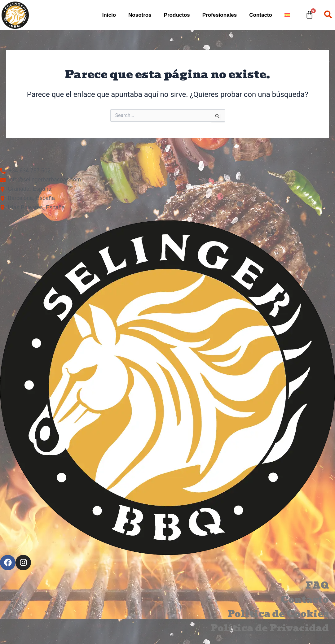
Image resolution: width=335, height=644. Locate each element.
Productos (177, 15)
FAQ (317, 585)
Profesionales (220, 15)
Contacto (261, 15)
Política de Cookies (278, 614)
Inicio (109, 15)
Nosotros (140, 15)
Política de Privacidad (270, 628)
